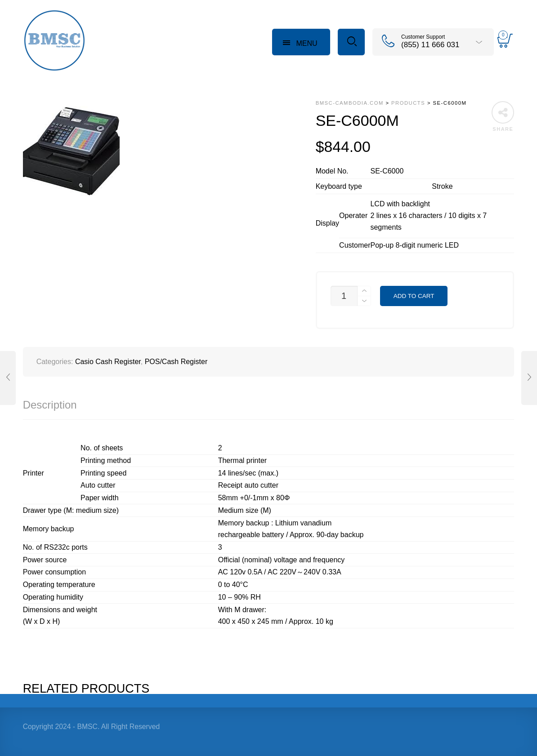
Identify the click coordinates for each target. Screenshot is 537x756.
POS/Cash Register (176, 362)
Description (50, 405)
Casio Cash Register (108, 362)
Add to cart (414, 296)
